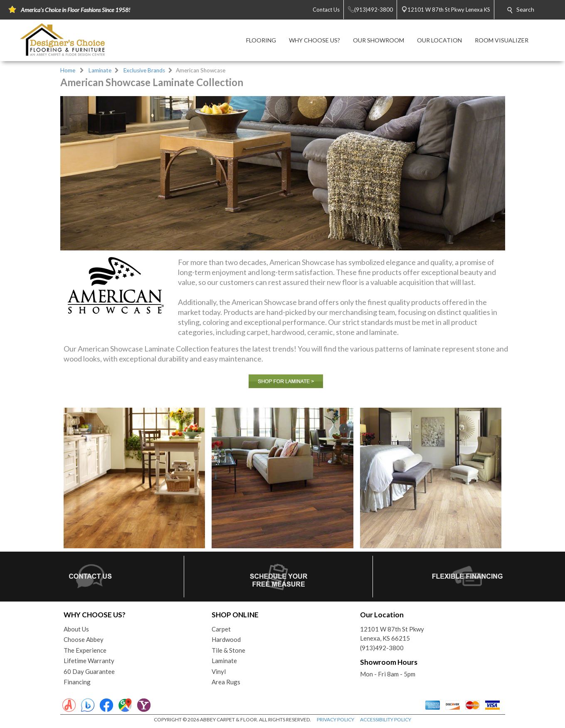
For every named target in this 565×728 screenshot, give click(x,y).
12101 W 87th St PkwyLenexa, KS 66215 (392, 634)
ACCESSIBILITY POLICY (386, 719)
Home (68, 70)
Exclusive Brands (144, 70)
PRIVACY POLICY (336, 719)
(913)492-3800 (382, 648)
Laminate (100, 70)
